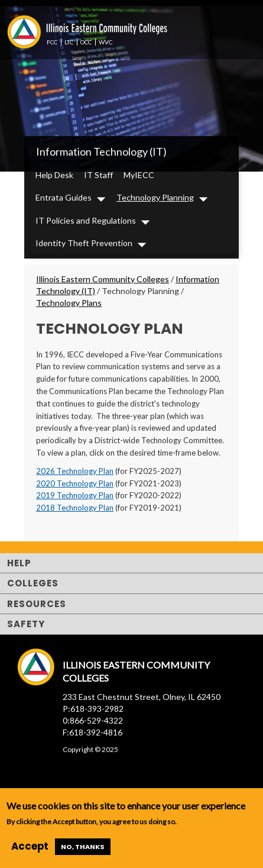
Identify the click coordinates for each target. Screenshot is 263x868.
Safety (26, 624)
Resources (37, 604)
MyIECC (139, 175)
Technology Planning (155, 197)
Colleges (33, 583)
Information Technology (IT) (101, 151)
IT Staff (98, 175)
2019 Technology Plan (75, 495)
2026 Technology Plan (75, 471)
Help (19, 563)
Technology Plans (69, 303)
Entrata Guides (64, 197)
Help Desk (54, 175)
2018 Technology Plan (75, 508)
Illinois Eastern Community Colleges (103, 279)
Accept (30, 846)
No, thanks (83, 847)
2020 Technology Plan (75, 483)
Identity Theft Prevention (84, 243)
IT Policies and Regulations (86, 220)
